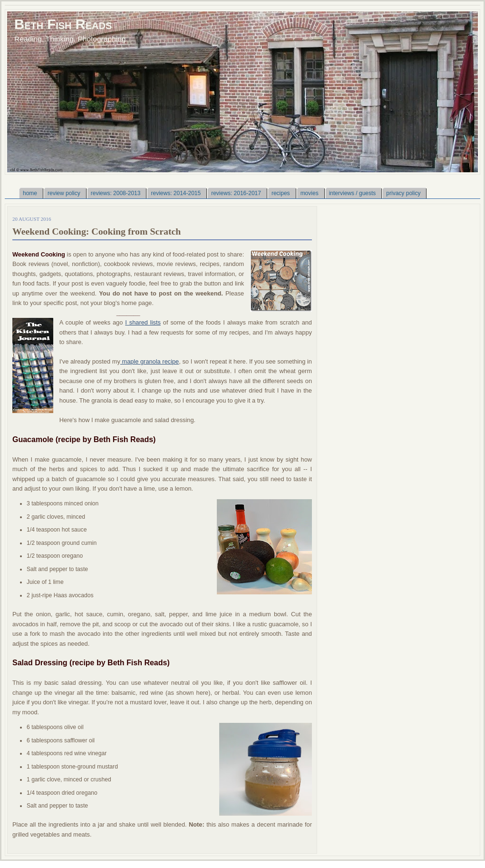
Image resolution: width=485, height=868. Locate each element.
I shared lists (143, 322)
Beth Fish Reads (63, 24)
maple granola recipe (150, 361)
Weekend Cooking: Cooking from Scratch (97, 231)
